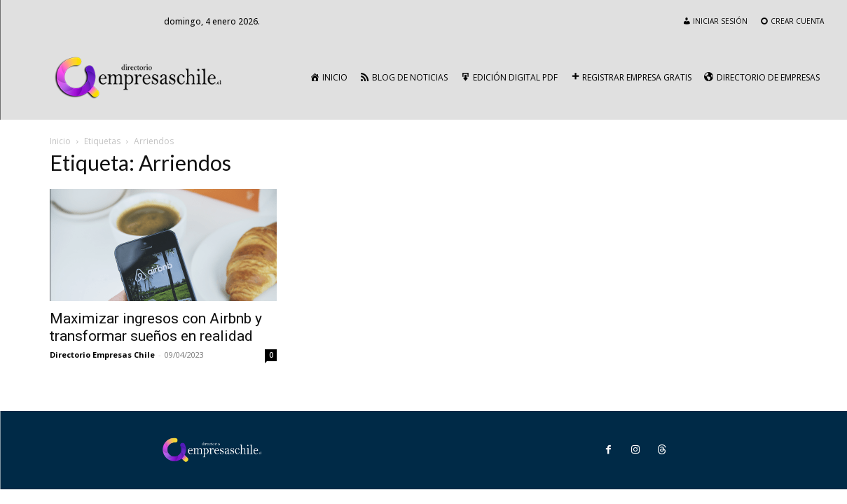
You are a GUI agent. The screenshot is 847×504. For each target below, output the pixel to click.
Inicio (60, 141)
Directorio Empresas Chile (102, 355)
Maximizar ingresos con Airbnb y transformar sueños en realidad (156, 327)
